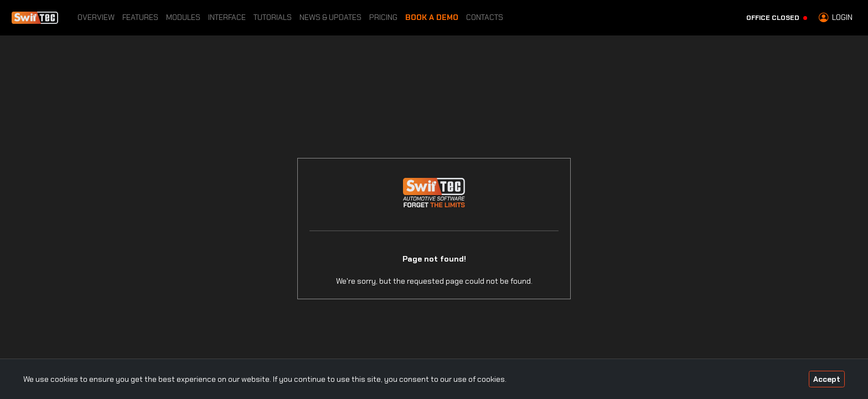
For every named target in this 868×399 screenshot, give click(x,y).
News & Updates (330, 17)
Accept (827, 379)
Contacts (485, 17)
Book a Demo (432, 17)
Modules (183, 17)
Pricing (383, 17)
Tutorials (273, 17)
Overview (96, 17)
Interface (227, 17)
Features (140, 17)
